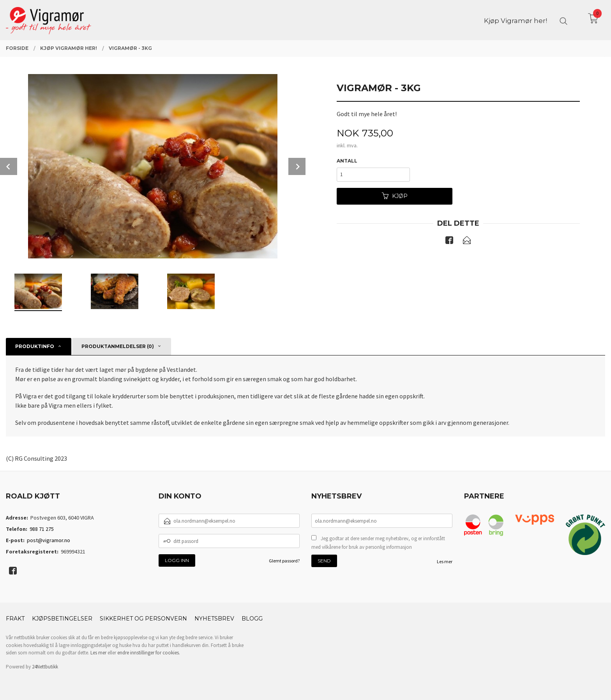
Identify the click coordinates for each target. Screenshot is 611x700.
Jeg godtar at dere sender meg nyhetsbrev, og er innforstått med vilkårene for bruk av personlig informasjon (378, 543)
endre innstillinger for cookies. (149, 653)
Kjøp (395, 196)
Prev (9, 166)
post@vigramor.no (49, 540)
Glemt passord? (284, 561)
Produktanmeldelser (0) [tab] (118, 346)
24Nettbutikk (45, 667)
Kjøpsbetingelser (62, 619)
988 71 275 (42, 529)
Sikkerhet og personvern (143, 619)
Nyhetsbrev (214, 619)
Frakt (15, 619)
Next (297, 166)
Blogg (252, 619)
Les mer (445, 561)
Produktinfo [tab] (35, 346)
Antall (347, 161)
